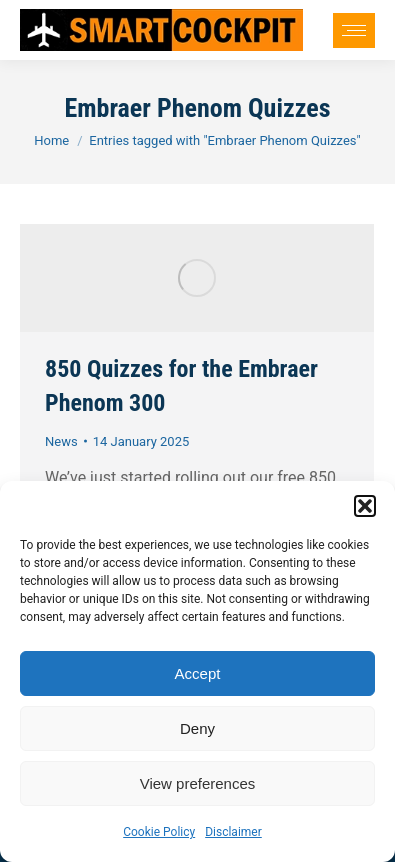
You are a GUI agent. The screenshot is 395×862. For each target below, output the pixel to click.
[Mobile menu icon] (354, 30)
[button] (365, 506)
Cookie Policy (159, 832)
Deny (197, 728)
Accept (198, 673)
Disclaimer (233, 832)
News (61, 441)
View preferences (198, 783)
